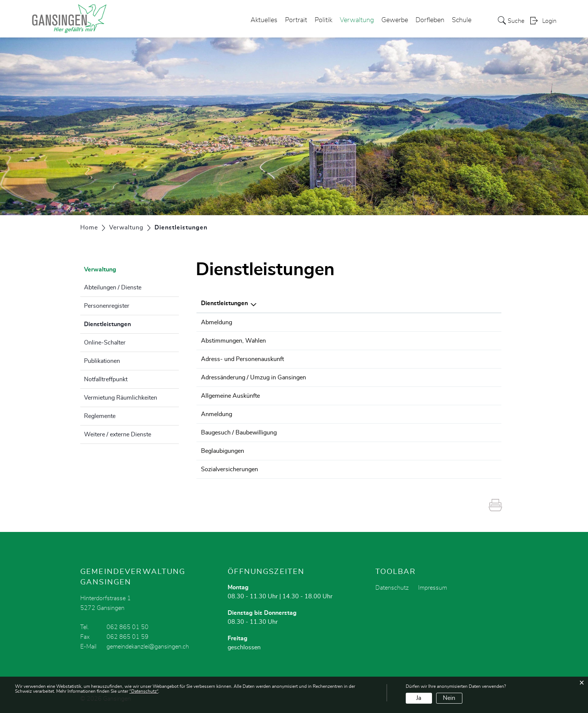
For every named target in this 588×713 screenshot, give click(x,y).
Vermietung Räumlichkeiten (121, 398)
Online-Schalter (105, 343)
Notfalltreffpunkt (106, 379)
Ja (419, 698)
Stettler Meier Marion (380, 451)
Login (549, 21)
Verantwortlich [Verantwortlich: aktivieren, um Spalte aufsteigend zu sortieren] (373, 303)
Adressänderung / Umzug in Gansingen (253, 377)
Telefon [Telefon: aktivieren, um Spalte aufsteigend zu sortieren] (448, 303)
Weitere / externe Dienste (118, 434)
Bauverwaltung (373, 433)
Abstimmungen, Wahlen (233, 341)
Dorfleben (430, 20)
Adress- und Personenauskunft (242, 359)
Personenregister (107, 306)
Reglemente (100, 416)
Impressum (433, 588)
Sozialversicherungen (229, 469)
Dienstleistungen (126, 323)
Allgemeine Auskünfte (230, 396)
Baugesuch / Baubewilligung (239, 433)
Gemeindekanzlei (375, 341)
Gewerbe (395, 20)
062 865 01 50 (459, 322)
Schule (462, 20)
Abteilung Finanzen (378, 469)
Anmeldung (217, 414)
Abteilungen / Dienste (113, 288)
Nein (449, 698)
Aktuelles (264, 20)
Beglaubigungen (223, 451)
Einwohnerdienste (376, 322)
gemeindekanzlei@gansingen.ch (148, 647)
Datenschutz (392, 588)
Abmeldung (217, 322)
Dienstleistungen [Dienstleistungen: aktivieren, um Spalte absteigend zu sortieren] (224, 303)
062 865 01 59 (127, 637)
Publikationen (102, 361)
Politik (323, 20)
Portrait (296, 20)
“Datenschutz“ (144, 691)
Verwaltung (357, 20)
